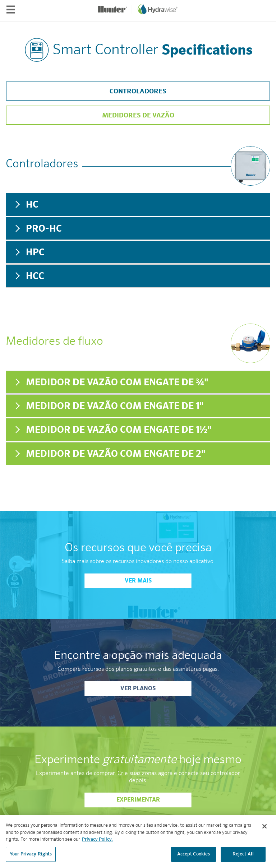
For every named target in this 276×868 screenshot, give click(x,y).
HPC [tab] (29, 253)
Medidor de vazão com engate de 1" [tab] (109, 406)
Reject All (243, 857)
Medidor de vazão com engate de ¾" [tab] (111, 383)
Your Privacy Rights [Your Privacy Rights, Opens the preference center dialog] (31, 857)
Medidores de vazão (138, 116)
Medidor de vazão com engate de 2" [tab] (109, 454)
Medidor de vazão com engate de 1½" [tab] (112, 430)
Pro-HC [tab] (38, 229)
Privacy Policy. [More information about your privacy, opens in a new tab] (97, 842)
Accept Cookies (194, 857)
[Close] (264, 829)
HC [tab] (26, 205)
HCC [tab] (29, 276)
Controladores (138, 92)
